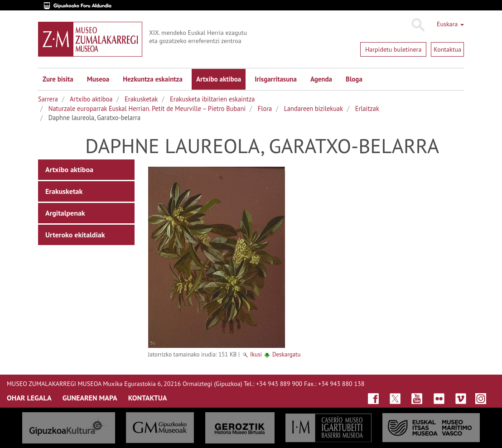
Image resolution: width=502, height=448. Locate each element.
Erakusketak (141, 99)
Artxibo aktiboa (219, 79)
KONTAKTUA (148, 398)
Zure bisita (58, 79)
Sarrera (48, 99)
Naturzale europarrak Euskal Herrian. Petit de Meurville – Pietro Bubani (147, 108)
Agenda (321, 79)
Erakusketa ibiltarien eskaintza (212, 99)
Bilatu (418, 25)
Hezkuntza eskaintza (153, 79)
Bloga (354, 79)
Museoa (98, 79)
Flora (265, 108)
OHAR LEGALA (29, 398)
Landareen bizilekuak (314, 108)
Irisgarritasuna (276, 79)
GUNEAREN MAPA (90, 398)
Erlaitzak (367, 108)
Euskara (450, 24)
